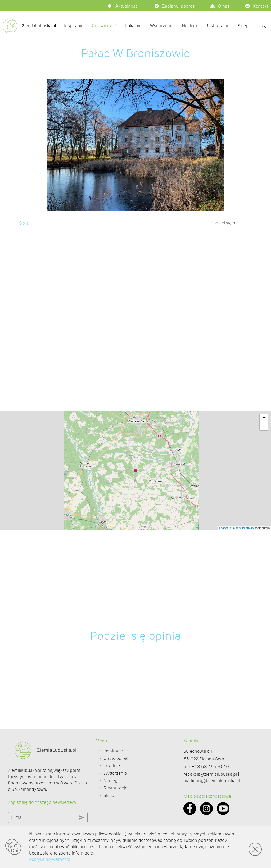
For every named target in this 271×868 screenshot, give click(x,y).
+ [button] (264, 531)
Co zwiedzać (104, 26)
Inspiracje (74, 26)
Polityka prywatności (50, 859)
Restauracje (217, 26)
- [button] (264, 539)
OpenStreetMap (243, 641)
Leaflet (223, 641)
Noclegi (189, 26)
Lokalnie (133, 26)
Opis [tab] (24, 223)
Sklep (243, 26)
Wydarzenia (162, 26)
